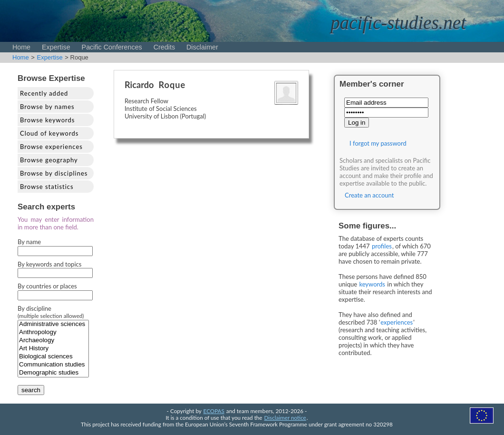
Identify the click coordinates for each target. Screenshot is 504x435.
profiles (382, 246)
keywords (372, 284)
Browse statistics (47, 187)
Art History (53, 349)
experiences (397, 322)
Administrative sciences (53, 324)
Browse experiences (51, 147)
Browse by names (47, 107)
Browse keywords (48, 120)
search (31, 390)
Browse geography (49, 160)
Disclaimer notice (285, 417)
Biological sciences (53, 357)
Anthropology (53, 332)
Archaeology (53, 341)
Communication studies (53, 365)
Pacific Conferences (112, 47)
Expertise (56, 47)
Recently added (44, 93)
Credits (164, 47)
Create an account (369, 195)
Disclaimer (202, 47)
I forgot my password (378, 143)
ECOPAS (214, 411)
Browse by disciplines (54, 173)
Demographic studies (53, 373)
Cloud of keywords (49, 133)
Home (21, 47)
